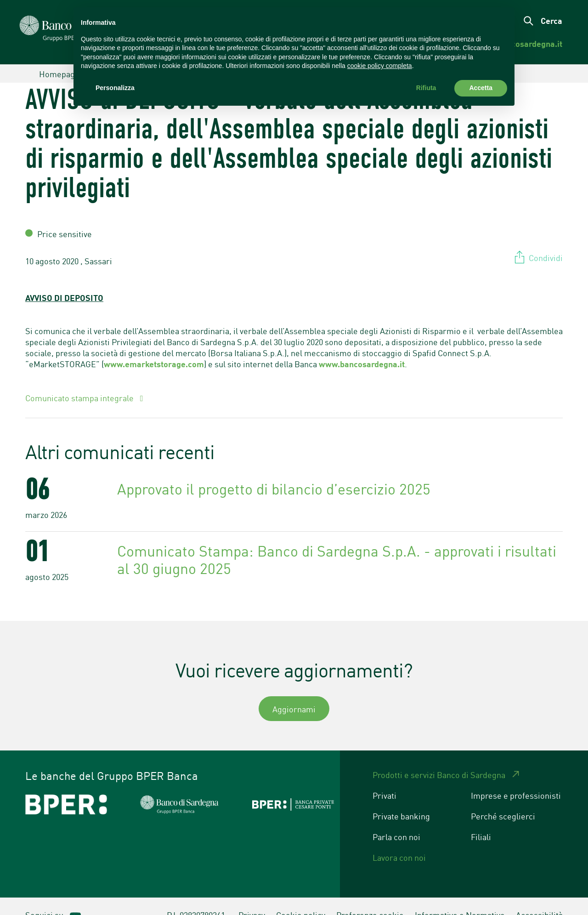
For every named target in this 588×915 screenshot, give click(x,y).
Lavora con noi (399, 840)
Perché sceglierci (503, 799)
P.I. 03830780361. (197, 898)
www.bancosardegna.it (362, 347)
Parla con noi (396, 819)
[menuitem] (530, 44)
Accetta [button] (481, 88)
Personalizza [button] (115, 88)
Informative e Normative (460, 898)
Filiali (481, 819)
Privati (384, 778)
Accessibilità (539, 898)
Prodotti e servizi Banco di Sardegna (439, 757)
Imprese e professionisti (516, 778)
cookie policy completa (380, 66)
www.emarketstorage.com (154, 347)
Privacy (252, 898)
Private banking (401, 799)
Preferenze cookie (370, 898)
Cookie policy (301, 898)
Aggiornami (294, 692)
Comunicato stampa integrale (80, 381)
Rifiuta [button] (426, 88)
